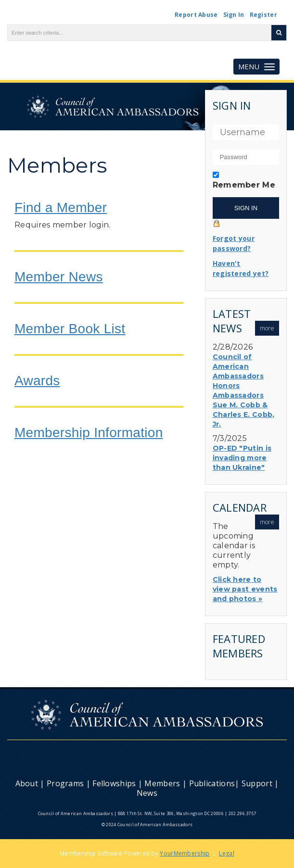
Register (263, 15)
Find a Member (61, 208)
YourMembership (185, 853)
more (267, 328)
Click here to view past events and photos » (245, 589)
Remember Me (244, 185)
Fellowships (114, 783)
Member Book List (70, 329)
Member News (59, 277)
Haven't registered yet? (241, 268)
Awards (37, 381)
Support (257, 783)
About (27, 783)
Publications (212, 783)
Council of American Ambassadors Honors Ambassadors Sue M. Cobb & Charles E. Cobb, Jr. (244, 390)
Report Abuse (196, 15)
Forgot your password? (234, 243)
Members (162, 783)
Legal (227, 853)
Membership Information (89, 433)
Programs (65, 783)
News (147, 793)
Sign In (234, 15)
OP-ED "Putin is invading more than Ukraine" (242, 458)
